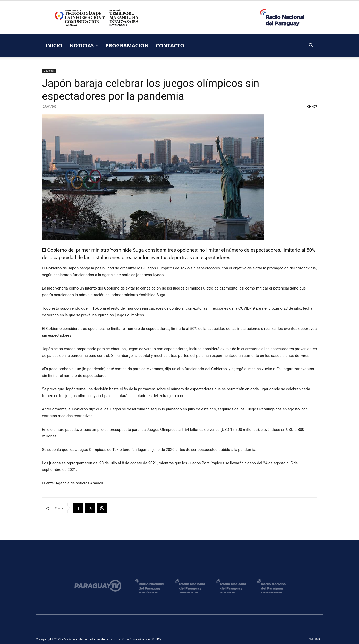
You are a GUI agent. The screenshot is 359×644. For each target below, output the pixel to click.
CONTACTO (170, 46)
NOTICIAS (84, 46)
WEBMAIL (316, 639)
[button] (311, 46)
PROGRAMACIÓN (127, 46)
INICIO (54, 46)
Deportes (49, 71)
